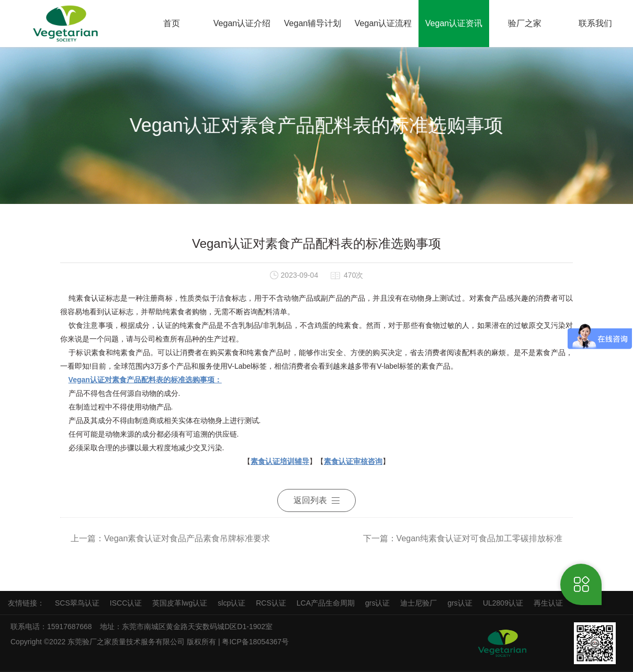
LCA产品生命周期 (326, 603)
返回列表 (316, 500)
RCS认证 (271, 603)
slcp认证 (231, 603)
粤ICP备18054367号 (256, 642)
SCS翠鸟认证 (77, 603)
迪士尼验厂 (419, 603)
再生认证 (548, 603)
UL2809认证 (503, 603)
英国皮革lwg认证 (180, 603)
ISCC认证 (126, 603)
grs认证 (377, 603)
